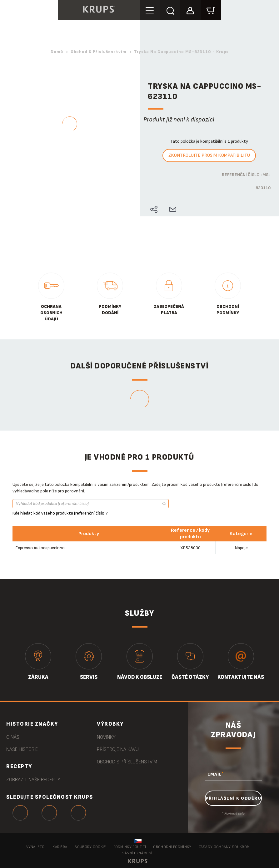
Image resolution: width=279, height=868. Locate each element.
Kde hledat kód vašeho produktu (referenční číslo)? (60, 513)
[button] (190, 10)
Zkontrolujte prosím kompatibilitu (209, 155)
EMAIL (215, 774)
